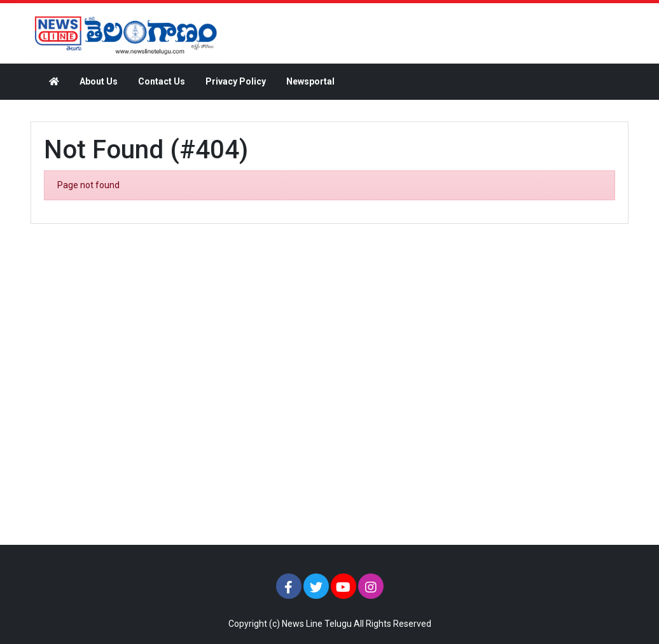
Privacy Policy (236, 81)
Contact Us (162, 81)
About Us (99, 81)
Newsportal (310, 81)
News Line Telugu (317, 624)
